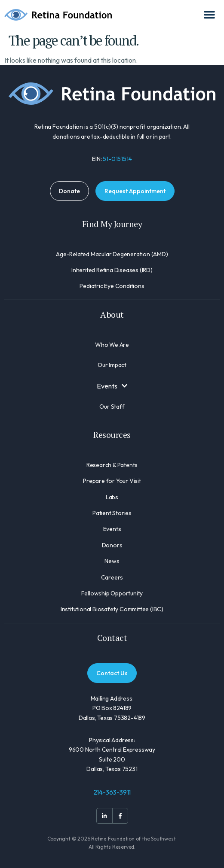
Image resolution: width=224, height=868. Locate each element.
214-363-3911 (112, 792)
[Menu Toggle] (209, 15)
